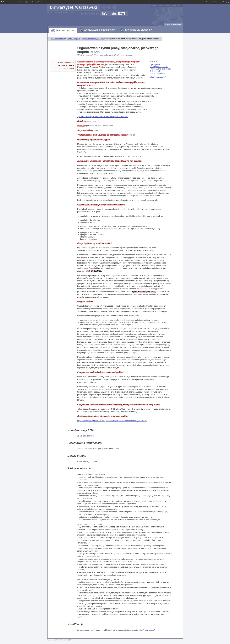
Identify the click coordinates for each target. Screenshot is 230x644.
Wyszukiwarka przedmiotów (99, 30)
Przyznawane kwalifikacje (161, 69)
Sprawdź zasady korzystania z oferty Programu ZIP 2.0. (103, 117)
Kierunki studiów (65, 30)
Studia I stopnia (73, 39)
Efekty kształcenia (157, 73)
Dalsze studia (155, 71)
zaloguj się (225, 2)
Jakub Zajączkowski (86, 436)
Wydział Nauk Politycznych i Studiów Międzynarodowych (105, 55)
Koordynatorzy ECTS (159, 67)
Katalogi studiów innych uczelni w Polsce (167, 5)
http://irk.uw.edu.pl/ (158, 77)
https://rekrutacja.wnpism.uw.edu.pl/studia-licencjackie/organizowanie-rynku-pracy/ (112, 421)
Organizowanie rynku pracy (94, 39)
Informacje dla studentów (138, 30)
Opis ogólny (155, 64)
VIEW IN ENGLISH (173, 24)
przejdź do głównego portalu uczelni (60, 12)
